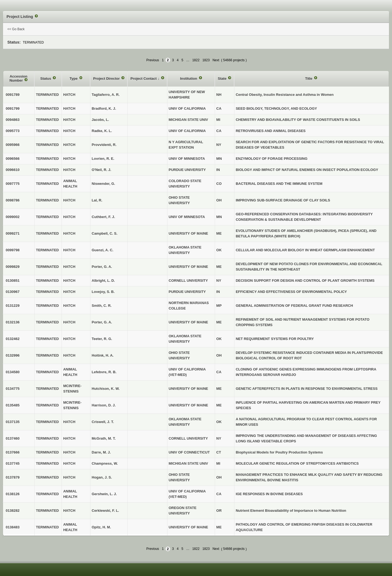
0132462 (13, 339)
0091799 (13, 108)
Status (46, 79)
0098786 (13, 200)
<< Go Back (16, 29)
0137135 (13, 422)
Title (309, 79)
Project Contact (144, 79)
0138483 (13, 527)
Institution (189, 79)
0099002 (13, 217)
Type (74, 79)
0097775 (13, 184)
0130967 (13, 292)
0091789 (13, 95)
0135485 (13, 405)
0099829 (13, 267)
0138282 (13, 511)
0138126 (13, 494)
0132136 (13, 322)
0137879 (13, 477)
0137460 (13, 438)
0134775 (13, 389)
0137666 (13, 452)
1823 (206, 60)
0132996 (13, 355)
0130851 (13, 281)
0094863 (13, 120)
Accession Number (19, 79)
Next (216, 60)
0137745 (13, 463)
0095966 (13, 145)
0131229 (13, 306)
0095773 (13, 131)
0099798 (13, 250)
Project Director (107, 79)
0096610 (13, 170)
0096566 (13, 159)
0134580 (13, 372)
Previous (153, 60)
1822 (196, 60)
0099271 (13, 233)
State (223, 79)
